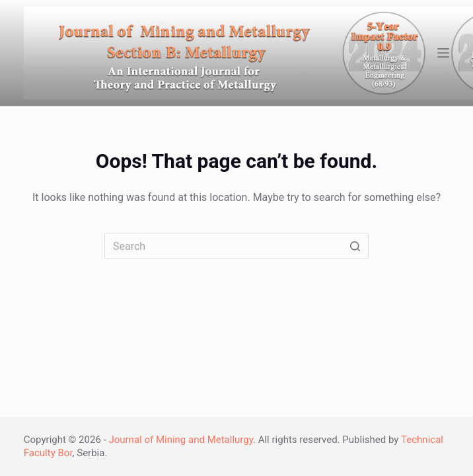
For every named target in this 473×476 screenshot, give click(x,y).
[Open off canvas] (443, 53)
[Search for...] (236, 246)
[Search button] (355, 246)
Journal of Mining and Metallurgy (181, 440)
